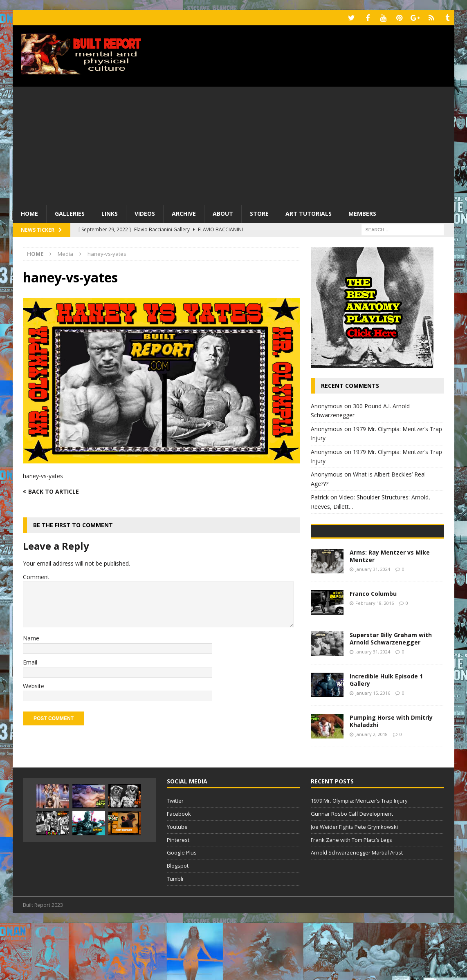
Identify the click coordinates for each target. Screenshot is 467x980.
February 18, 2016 (375, 660)
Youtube (177, 884)
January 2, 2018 (372, 791)
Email (30, 661)
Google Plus (182, 909)
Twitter (175, 857)
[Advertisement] (234, 143)
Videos (145, 213)
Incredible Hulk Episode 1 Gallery (386, 737)
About (223, 213)
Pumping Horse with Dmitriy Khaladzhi (391, 778)
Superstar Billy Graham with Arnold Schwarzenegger (391, 695)
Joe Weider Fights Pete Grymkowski (354, 884)
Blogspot (178, 922)
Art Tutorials (309, 213)
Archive (184, 213)
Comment (36, 576)
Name (31, 637)
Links (110, 213)
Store (259, 213)
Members (362, 213)
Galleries (70, 213)
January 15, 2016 (373, 750)
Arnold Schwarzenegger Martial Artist (357, 909)
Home (29, 213)
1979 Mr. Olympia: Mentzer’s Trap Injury (359, 857)
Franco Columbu (373, 650)
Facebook (179, 870)
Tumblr (175, 935)
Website (34, 685)
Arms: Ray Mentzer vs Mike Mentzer (390, 613)
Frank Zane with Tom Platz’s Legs (351, 896)
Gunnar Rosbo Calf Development (352, 870)
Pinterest (178, 896)
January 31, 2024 (373, 626)
